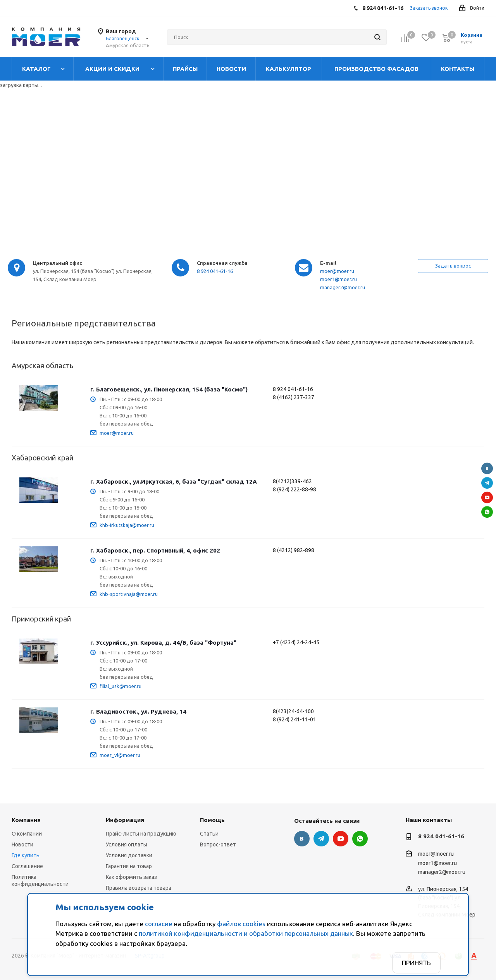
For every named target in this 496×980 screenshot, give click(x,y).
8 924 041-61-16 (215, 271)
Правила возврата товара (139, 888)
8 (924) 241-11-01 (294, 719)
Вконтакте (487, 468)
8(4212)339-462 (292, 481)
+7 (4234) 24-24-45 (296, 642)
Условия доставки (129, 855)
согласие (159, 924)
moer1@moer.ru (338, 279)
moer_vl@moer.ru (120, 755)
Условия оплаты (127, 844)
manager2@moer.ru (343, 287)
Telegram (487, 483)
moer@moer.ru (337, 271)
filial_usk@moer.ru (121, 686)
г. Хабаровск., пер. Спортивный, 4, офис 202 (155, 550)
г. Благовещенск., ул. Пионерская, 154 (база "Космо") (169, 389)
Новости (22, 844)
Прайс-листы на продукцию (141, 834)
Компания (26, 820)
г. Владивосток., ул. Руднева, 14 (138, 711)
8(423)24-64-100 (293, 711)
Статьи (209, 834)
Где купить (26, 855)
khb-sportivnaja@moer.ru (129, 594)
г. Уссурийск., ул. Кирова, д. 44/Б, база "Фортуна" (163, 643)
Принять (416, 963)
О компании (27, 834)
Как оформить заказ (131, 877)
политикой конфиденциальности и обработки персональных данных (246, 933)
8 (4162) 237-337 (294, 397)
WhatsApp (487, 512)
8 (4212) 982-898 (294, 550)
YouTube (487, 497)
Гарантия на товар (129, 866)
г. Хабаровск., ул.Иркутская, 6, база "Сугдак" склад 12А (174, 481)
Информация (125, 820)
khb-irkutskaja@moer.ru (127, 525)
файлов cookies (241, 924)
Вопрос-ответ (218, 844)
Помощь (212, 820)
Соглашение (27, 866)
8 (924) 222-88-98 (294, 489)
